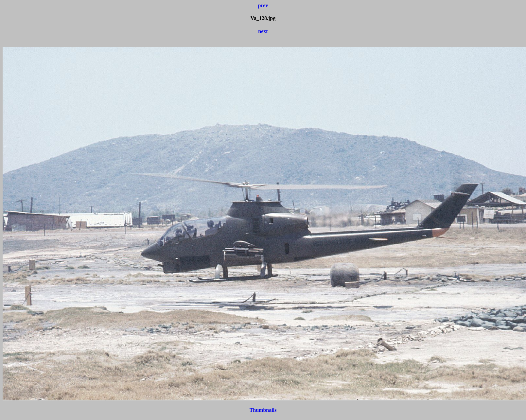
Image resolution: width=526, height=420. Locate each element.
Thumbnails (263, 410)
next (263, 31)
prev (263, 5)
